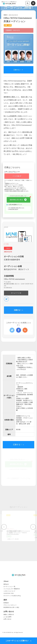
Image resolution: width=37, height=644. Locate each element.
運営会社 (6, 584)
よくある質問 (7, 617)
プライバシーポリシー (10, 605)
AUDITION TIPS (9, 593)
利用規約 (6, 603)
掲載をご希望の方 (9, 615)
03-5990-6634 (8, 288)
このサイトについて (9, 591)
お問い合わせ (7, 619)
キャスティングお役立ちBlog (12, 596)
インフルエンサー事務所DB (12, 589)
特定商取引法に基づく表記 (11, 607)
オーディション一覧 (9, 587)
